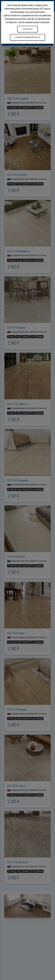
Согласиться (28, 29)
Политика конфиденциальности (27, 37)
